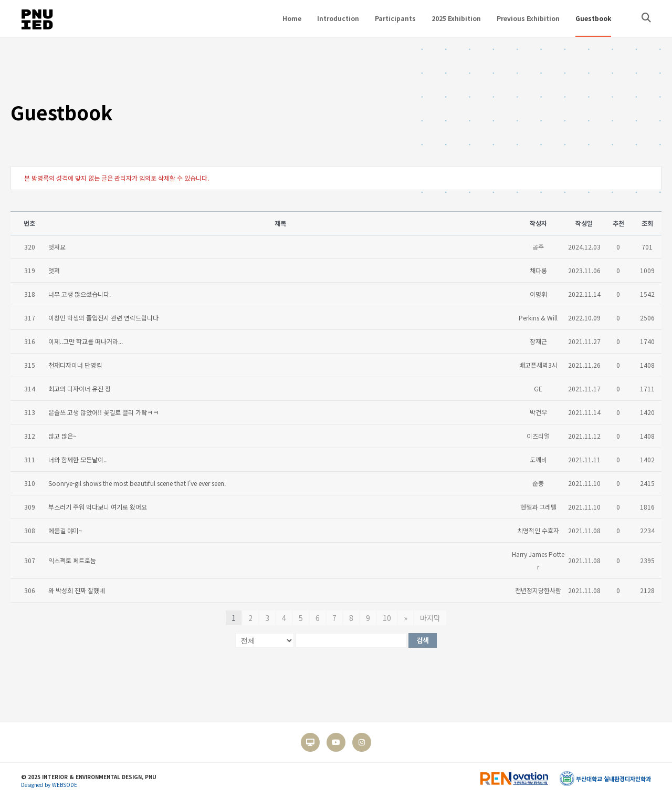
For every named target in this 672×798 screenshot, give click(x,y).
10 (387, 618)
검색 (423, 640)
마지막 (430, 618)
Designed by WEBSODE (49, 785)
